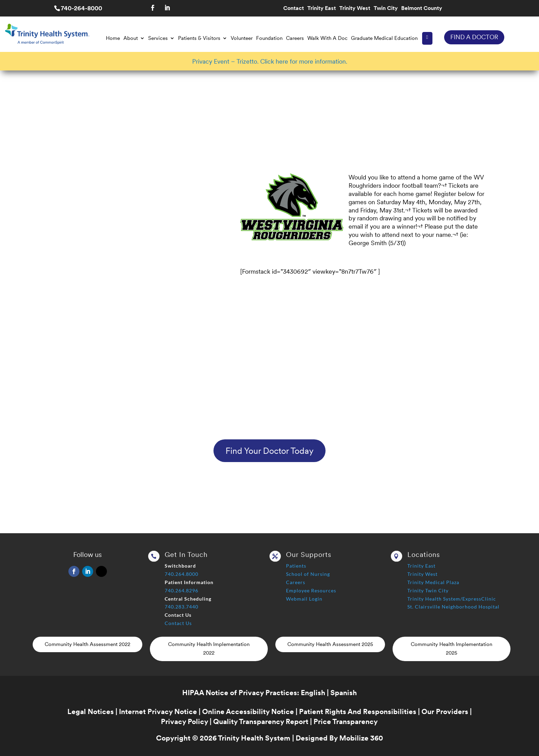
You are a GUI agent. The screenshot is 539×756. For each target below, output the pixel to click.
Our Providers (445, 711)
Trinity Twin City (428, 590)
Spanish (344, 693)
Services (158, 38)
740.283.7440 (181, 607)
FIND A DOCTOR (474, 37)
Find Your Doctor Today (269, 451)
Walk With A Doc (327, 38)
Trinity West (355, 9)
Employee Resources (311, 590)
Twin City (386, 9)
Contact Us (178, 623)
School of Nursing (308, 574)
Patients (296, 566)
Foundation (269, 38)
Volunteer (242, 38)
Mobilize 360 (361, 738)
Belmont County (422, 9)
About (131, 38)
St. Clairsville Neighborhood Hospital (453, 607)
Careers (295, 38)
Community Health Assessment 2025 (330, 644)
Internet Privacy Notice (158, 711)
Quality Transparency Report (261, 721)
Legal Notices (91, 711)
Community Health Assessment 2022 (87, 644)
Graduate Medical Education (384, 38)
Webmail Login (304, 599)
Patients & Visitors (199, 38)
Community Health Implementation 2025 (452, 649)
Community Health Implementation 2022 (209, 649)
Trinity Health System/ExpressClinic (452, 599)
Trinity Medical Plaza (433, 582)
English (313, 693)
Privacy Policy (184, 721)
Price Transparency (346, 721)
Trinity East (322, 9)
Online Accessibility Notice (248, 711)
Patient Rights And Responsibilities (358, 711)
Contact (294, 9)
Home (113, 38)
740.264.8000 (181, 574)
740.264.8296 (181, 590)
